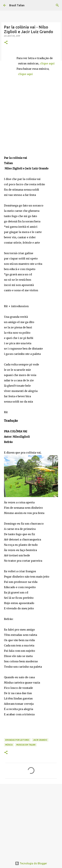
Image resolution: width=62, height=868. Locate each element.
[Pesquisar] (57, 5)
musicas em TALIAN (26, 745)
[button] (6, 43)
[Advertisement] (31, 820)
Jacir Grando (40, 740)
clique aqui (47, 63)
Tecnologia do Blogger (31, 863)
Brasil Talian (17, 5)
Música (9, 745)
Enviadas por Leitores (17, 740)
